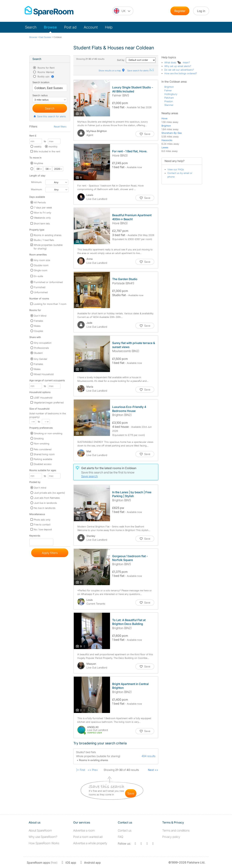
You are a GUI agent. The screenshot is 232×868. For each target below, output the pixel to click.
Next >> (153, 770)
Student (38, 353)
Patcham (169, 98)
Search (31, 27)
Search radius (40, 95)
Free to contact (42, 525)
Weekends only (42, 218)
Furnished (40, 287)
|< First (81, 770)
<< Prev (93, 770)
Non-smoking (42, 444)
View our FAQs (176, 169)
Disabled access (43, 464)
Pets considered (43, 449)
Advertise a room (84, 830)
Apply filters (50, 553)
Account (91, 27)
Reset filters (60, 127)
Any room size (42, 260)
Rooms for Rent (46, 68)
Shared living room (44, 454)
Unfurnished (41, 292)
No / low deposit (43, 529)
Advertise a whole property (90, 843)
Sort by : (136, 60)
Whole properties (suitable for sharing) (48, 247)
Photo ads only (42, 520)
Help (109, 27)
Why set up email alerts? (178, 66)
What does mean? (177, 62)
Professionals (42, 348)
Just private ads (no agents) (49, 493)
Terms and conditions (176, 830)
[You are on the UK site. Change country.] (123, 11)
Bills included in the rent (47, 151)
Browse (50, 27)
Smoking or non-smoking (48, 433)
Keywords (35, 536)
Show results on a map (112, 71)
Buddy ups (45, 76)
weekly (38, 147)
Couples (39, 331)
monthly (53, 147)
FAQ (121, 837)
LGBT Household (43, 398)
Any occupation (43, 343)
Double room (41, 265)
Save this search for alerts (50, 116)
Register (180, 11)
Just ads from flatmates (47, 498)
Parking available (43, 459)
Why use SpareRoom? (43, 837)
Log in (201, 11)
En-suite (38, 276)
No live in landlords (45, 508)
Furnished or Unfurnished (48, 282)
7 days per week (43, 208)
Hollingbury (171, 94)
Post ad (70, 27)
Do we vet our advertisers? (179, 70)
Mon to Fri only (43, 213)
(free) (42, 863)
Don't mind (40, 488)
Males (37, 326)
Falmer (168, 90)
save (131, 793)
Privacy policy (171, 837)
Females (39, 321)
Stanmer (169, 105)
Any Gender (41, 359)
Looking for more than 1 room (50, 304)
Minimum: (37, 182)
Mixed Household (44, 374)
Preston (169, 101)
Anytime (39, 163)
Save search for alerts (141, 71)
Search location (41, 82)
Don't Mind (40, 316)
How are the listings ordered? (181, 73)
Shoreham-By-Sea (172, 133)
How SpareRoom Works (44, 843)
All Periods (40, 202)
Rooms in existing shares (48, 235)
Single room (41, 270)
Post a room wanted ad (88, 837)
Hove (164, 118)
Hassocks (167, 140)
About (40, 830)
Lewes (165, 147)
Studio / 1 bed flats (44, 240)
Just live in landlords (45, 503)
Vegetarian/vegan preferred (49, 403)
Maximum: (37, 189)
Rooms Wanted (45, 72)
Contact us (125, 830)
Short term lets (42, 223)
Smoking (39, 438)
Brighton (169, 87)
